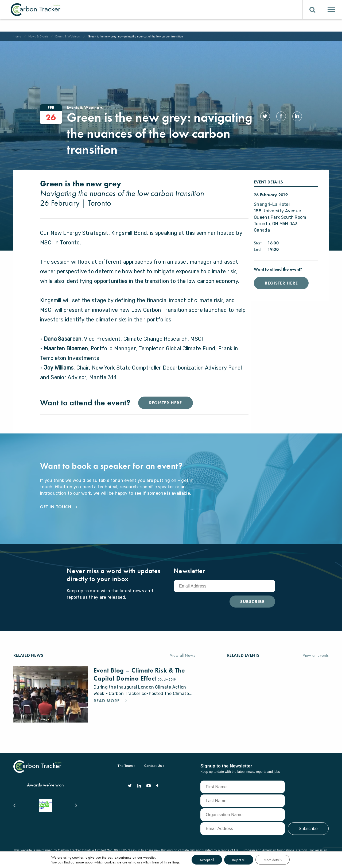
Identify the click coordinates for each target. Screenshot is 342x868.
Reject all (248, 860)
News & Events (40, 36)
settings (179, 862)
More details (284, 860)
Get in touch (57, 518)
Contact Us (153, 765)
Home (18, 36)
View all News (181, 666)
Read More (108, 718)
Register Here (284, 283)
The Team (125, 765)
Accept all (214, 860)
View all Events (314, 666)
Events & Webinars (72, 36)
